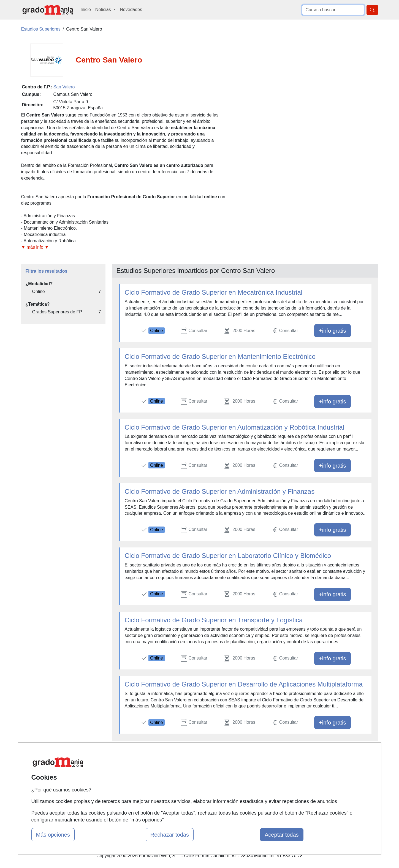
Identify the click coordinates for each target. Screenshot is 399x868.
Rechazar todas (170, 835)
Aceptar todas (282, 835)
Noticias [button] (104, 10)
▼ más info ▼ (35, 247)
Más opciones (53, 835)
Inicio (86, 10)
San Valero (64, 87)
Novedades (131, 10)
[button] (124, 247)
